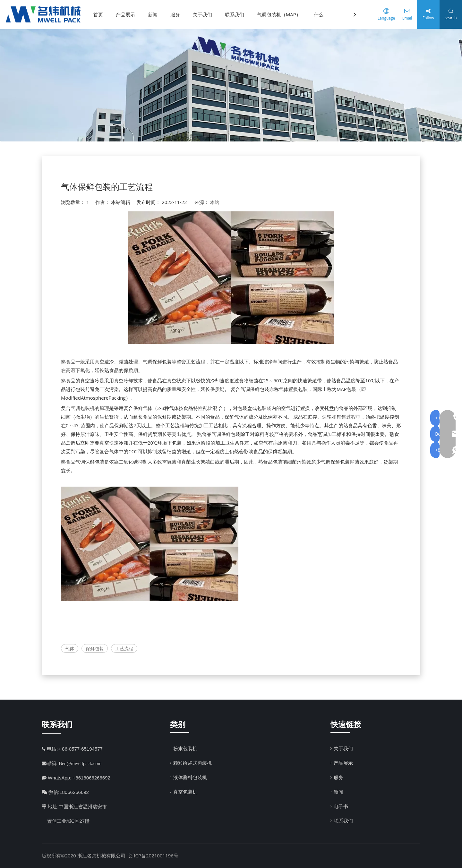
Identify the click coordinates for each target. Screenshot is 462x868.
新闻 (155, 14)
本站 (215, 202)
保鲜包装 (95, 648)
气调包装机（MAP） (281, 14)
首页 (100, 14)
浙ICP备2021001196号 (154, 855)
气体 (70, 648)
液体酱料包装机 (190, 777)
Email (406, 18)
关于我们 (205, 14)
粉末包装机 (185, 748)
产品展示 (128, 14)
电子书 (341, 806)
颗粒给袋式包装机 (193, 763)
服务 (177, 14)
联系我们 (237, 14)
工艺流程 (124, 648)
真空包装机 (185, 792)
